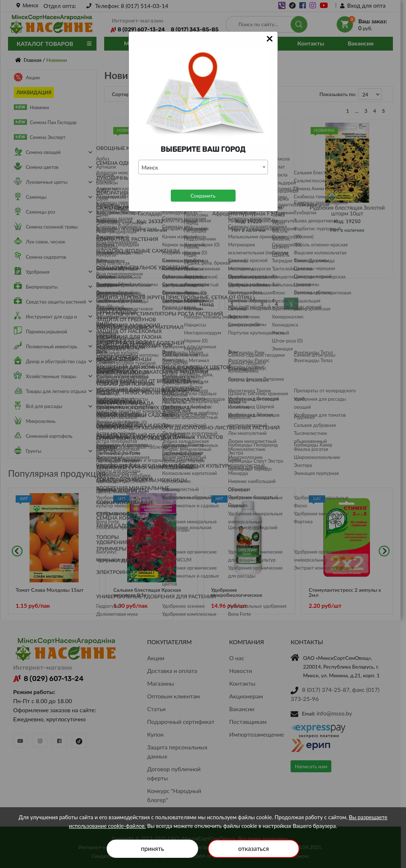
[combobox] (203, 167)
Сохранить (203, 196)
